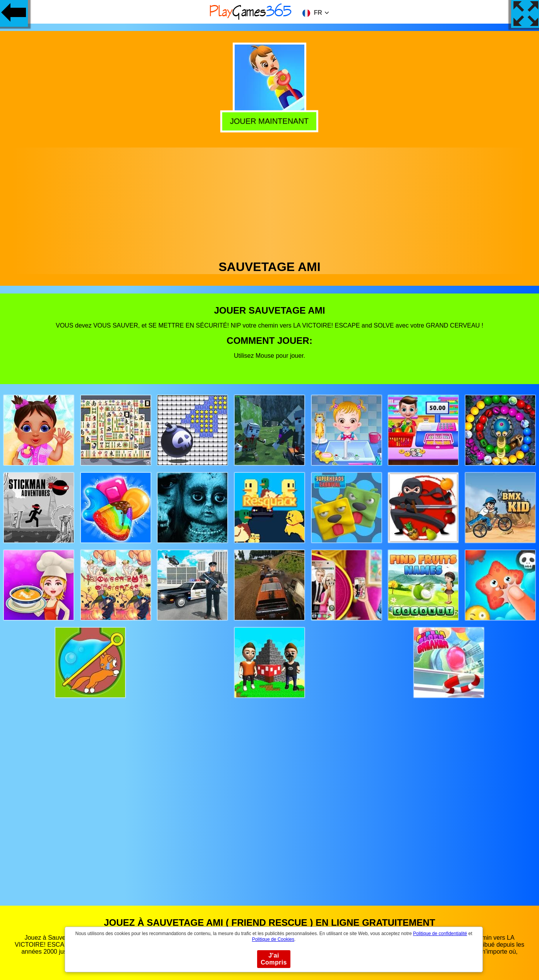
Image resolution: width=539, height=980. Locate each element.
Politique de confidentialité (440, 934)
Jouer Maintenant (270, 121)
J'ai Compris (274, 959)
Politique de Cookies (273, 939)
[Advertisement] (269, 202)
